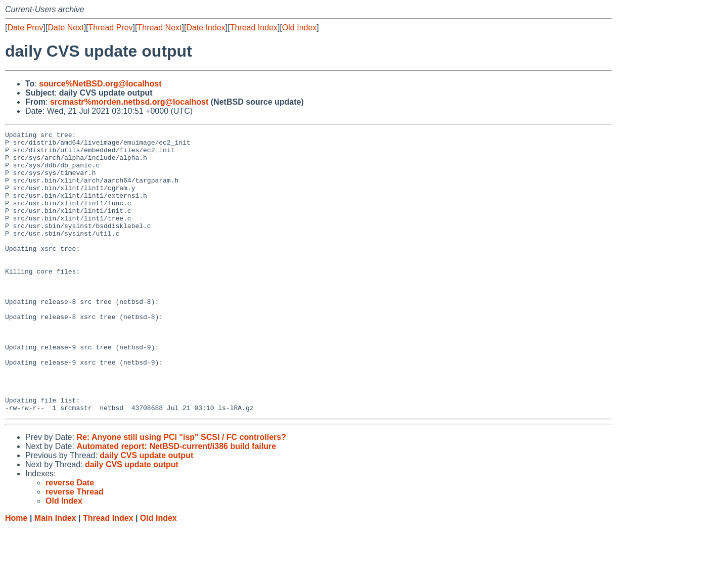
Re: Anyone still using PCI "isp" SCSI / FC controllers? (181, 493)
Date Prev (25, 28)
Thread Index (254, 28)
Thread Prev (111, 28)
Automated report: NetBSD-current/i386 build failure (176, 502)
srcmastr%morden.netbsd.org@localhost (129, 102)
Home (16, 574)
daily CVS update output (146, 511)
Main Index (55, 574)
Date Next (65, 28)
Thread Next (159, 28)
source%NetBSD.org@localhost (100, 84)
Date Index (206, 28)
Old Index (299, 28)
